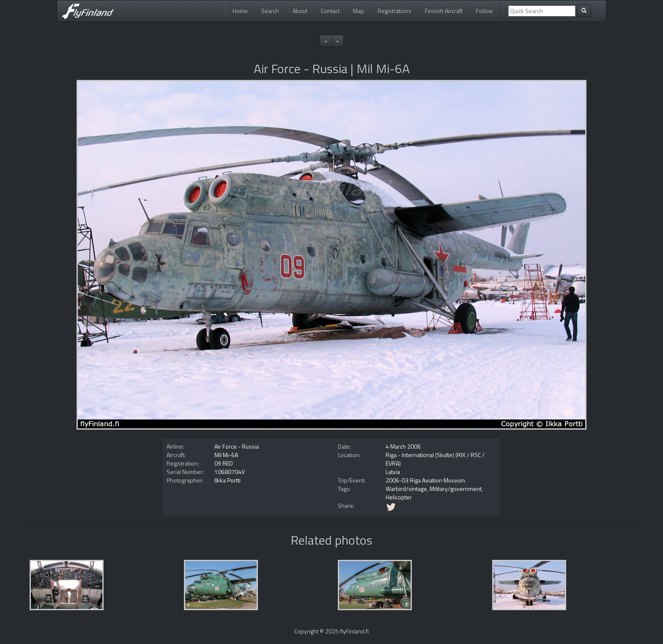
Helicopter (399, 497)
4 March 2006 (403, 446)
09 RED (224, 463)
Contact (330, 11)
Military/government (456, 489)
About (300, 11)
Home (240, 11)
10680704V (230, 472)
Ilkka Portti (227, 480)
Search (270, 11)
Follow (485, 11)
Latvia (393, 472)
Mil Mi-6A (226, 455)
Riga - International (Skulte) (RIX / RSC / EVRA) (435, 459)
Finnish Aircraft (444, 11)
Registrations (395, 11)
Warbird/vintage (406, 489)
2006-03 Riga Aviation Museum (425, 480)
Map (359, 11)
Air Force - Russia (237, 446)
